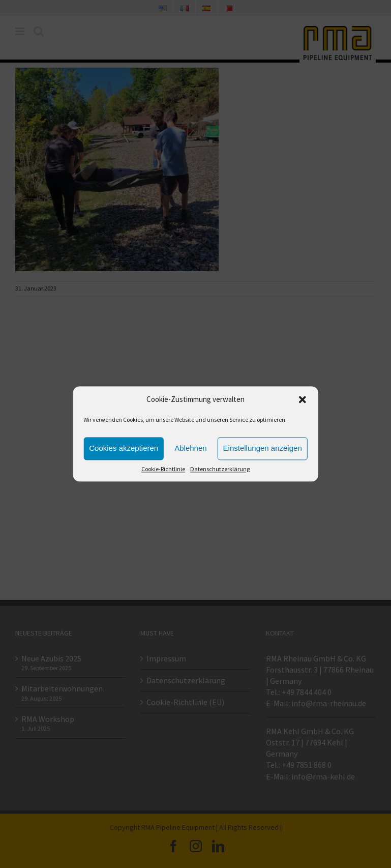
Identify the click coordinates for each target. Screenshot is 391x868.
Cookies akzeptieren (124, 449)
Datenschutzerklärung (220, 469)
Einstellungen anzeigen (263, 449)
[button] (303, 400)
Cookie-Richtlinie (163, 469)
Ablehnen (190, 449)
